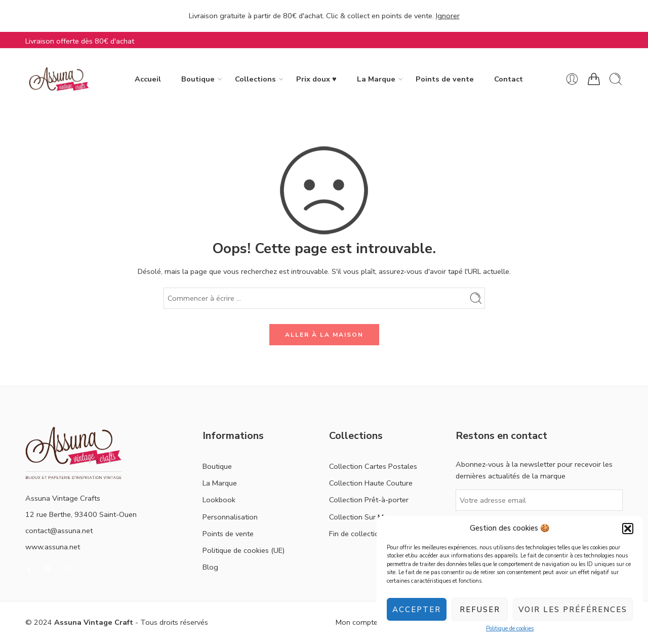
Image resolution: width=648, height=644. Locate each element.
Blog (210, 567)
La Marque (376, 79)
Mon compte (357, 622)
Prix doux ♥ (316, 79)
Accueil (148, 79)
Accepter (417, 610)
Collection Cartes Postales (373, 466)
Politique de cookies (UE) (244, 550)
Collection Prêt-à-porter (369, 500)
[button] (628, 529)
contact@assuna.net (59, 531)
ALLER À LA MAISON (324, 335)
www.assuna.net (53, 547)
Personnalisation (230, 517)
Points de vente (445, 79)
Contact (509, 79)
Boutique (198, 79)
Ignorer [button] (448, 16)
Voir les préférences (573, 610)
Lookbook (219, 500)
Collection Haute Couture (371, 483)
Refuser (480, 610)
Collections (255, 79)
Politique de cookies (510, 629)
